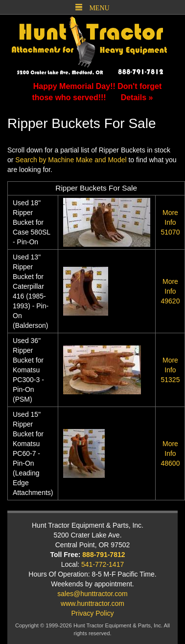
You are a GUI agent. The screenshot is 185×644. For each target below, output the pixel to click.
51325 (170, 370)
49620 (170, 291)
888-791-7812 (104, 555)
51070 (170, 222)
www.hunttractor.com (92, 603)
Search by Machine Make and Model (71, 160)
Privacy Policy (92, 613)
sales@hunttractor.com (92, 594)
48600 (170, 453)
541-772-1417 (103, 564)
